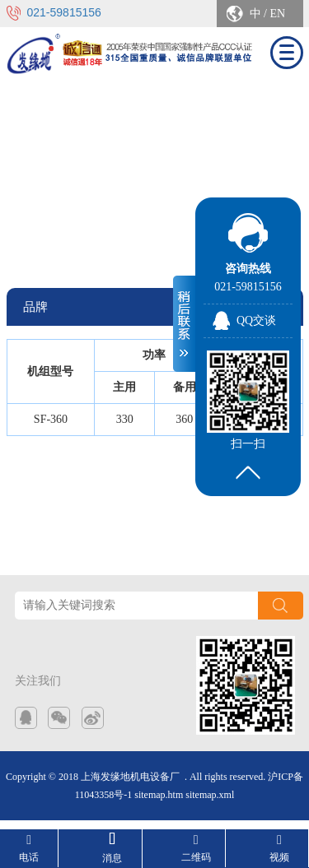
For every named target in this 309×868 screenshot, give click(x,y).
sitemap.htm (159, 795)
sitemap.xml (210, 795)
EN (277, 14)
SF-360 (51, 419)
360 (184, 419)
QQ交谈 (256, 320)
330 (125, 419)
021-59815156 (64, 12)
